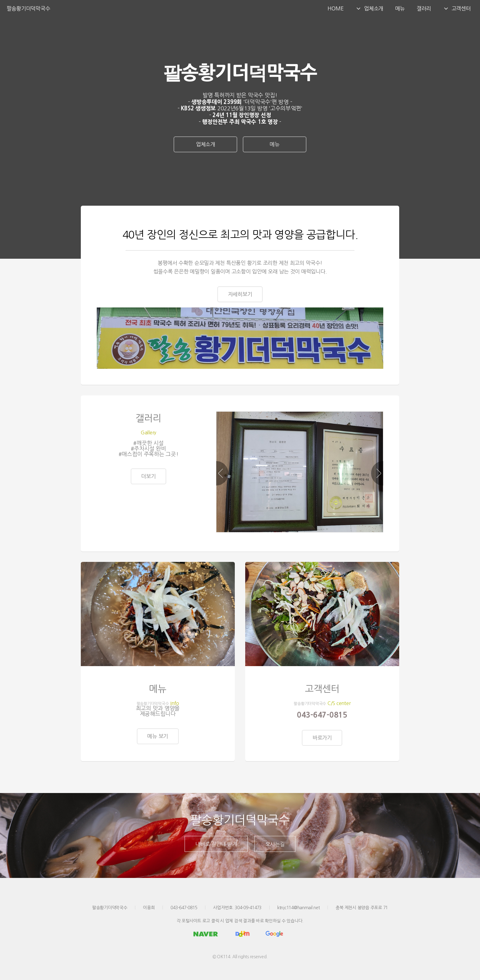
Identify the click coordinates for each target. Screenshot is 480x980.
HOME (336, 8)
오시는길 (275, 850)
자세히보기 (240, 294)
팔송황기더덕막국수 (28, 8)
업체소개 (369, 9)
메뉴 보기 (158, 742)
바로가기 (322, 743)
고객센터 (457, 9)
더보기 (148, 482)
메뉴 (400, 8)
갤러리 (424, 8)
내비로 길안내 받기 (216, 850)
